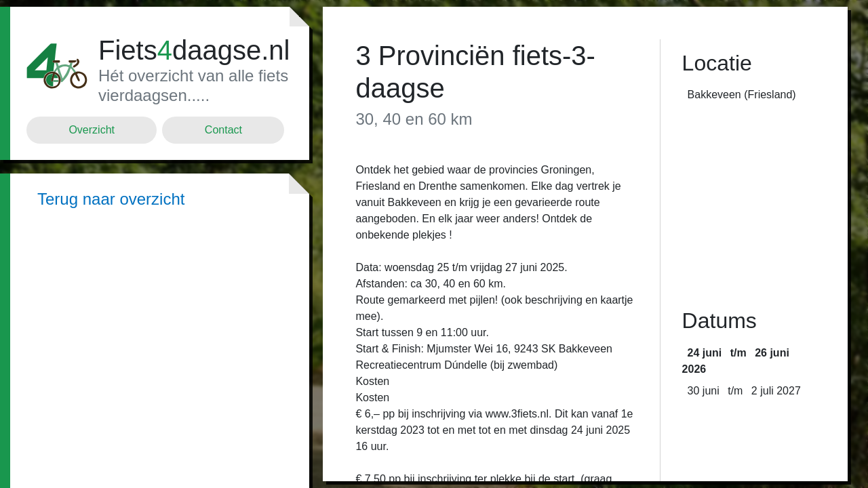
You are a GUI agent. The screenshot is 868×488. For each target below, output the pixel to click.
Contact (223, 130)
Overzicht (92, 130)
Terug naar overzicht (111, 199)
